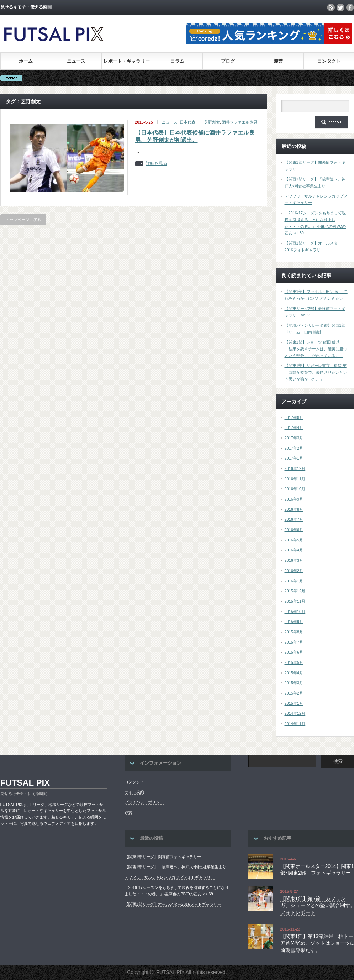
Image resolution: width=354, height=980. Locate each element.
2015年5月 (294, 662)
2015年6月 (294, 652)
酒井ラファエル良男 (240, 122)
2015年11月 (295, 601)
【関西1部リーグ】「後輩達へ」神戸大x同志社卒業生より (176, 867)
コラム (177, 61)
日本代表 (187, 122)
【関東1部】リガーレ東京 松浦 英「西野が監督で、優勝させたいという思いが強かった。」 (316, 372)
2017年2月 (294, 448)
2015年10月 (295, 612)
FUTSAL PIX (25, 783)
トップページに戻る (23, 220)
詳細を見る (157, 164)
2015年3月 (294, 683)
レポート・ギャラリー (127, 61)
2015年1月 (294, 703)
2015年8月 (294, 632)
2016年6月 (294, 530)
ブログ (228, 61)
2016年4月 (294, 550)
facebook (350, 7)
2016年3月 (294, 560)
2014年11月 (295, 724)
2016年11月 (295, 479)
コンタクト (329, 61)
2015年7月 (294, 642)
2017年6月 (294, 418)
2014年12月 (295, 713)
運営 (278, 61)
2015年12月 (295, 591)
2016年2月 (294, 571)
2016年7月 (294, 519)
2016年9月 (294, 499)
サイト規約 (134, 792)
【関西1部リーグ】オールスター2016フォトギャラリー (173, 904)
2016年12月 (295, 468)
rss (331, 7)
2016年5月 (294, 540)
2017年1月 (294, 458)
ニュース (76, 61)
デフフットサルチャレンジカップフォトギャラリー (170, 877)
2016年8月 (294, 509)
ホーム (26, 61)
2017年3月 (294, 438)
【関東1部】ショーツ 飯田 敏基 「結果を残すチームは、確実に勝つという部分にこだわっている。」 (316, 349)
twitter (340, 7)
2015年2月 (294, 693)
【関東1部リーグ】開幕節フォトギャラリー (163, 857)
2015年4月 (294, 673)
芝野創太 (212, 122)
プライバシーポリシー (144, 802)
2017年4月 (294, 428)
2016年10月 (295, 489)
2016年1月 (294, 581)
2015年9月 (294, 622)
